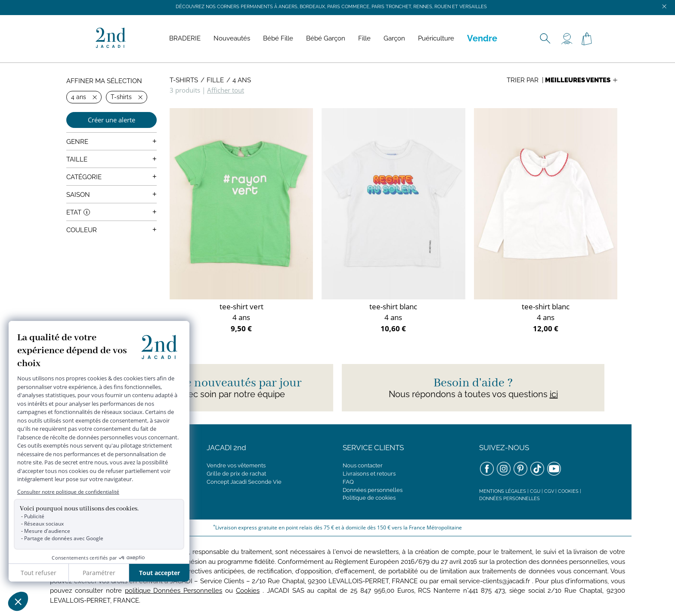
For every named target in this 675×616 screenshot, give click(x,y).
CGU (535, 491)
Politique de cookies (369, 498)
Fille (364, 38)
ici (554, 394)
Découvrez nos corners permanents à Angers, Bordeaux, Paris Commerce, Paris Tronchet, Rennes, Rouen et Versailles (331, 7)
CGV (549, 491)
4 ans (242, 80)
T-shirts (184, 80)
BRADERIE (185, 38)
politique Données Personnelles (174, 591)
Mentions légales (503, 491)
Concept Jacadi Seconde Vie (244, 482)
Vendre (482, 38)
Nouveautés (232, 38)
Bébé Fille (278, 38)
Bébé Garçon (326, 38)
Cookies (568, 491)
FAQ (348, 482)
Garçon (394, 38)
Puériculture (436, 38)
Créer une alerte (111, 120)
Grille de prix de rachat (236, 474)
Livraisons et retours (369, 474)
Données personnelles (373, 490)
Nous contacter (363, 465)
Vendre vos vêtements (236, 465)
